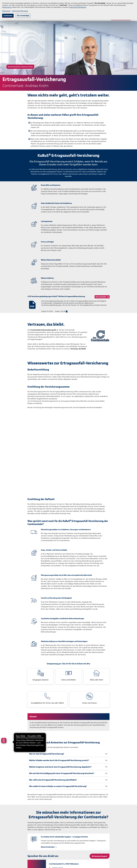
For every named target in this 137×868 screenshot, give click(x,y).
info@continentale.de (74, 864)
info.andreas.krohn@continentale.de (65, 806)
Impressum (6, 11)
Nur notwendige (23, 16)
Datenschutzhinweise (20, 11)
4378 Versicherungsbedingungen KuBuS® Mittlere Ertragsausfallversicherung (56, 296)
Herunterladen (101, 297)
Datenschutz (7, 7)
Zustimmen (8, 16)
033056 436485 (58, 801)
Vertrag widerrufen (123, 864)
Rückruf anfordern (48, 780)
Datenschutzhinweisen (78, 7)
